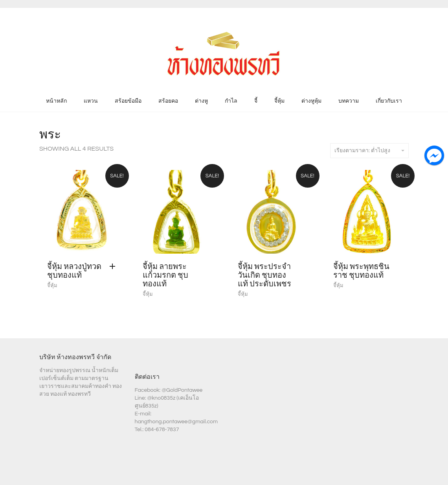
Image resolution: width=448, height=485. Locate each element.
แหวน (91, 101)
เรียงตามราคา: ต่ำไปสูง (369, 151)
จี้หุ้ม (279, 101)
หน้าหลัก (56, 101)
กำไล (231, 101)
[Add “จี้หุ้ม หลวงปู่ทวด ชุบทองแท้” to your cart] (114, 267)
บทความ (349, 101)
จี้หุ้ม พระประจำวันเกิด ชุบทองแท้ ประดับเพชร (264, 275)
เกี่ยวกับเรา (389, 101)
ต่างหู (201, 101)
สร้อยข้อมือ (128, 101)
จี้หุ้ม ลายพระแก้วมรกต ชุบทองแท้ (165, 275)
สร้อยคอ (168, 101)
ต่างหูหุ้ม (311, 101)
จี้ (256, 101)
